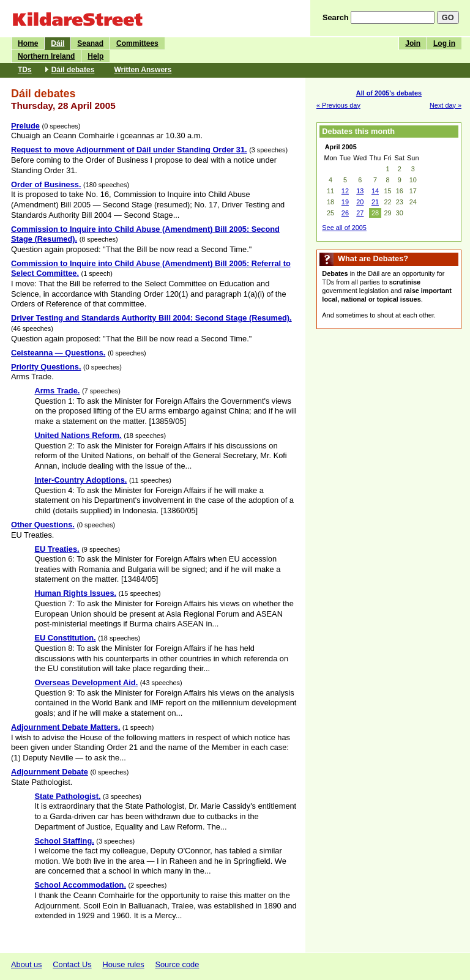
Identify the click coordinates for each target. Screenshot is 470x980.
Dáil (58, 43)
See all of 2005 (344, 228)
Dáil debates (73, 70)
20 (360, 202)
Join (413, 43)
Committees (137, 43)
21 (375, 202)
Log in (444, 43)
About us (27, 964)
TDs (25, 70)
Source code (177, 964)
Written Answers (143, 70)
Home (28, 43)
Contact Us (72, 964)
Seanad (90, 43)
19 (345, 202)
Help (95, 56)
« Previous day (338, 105)
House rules (123, 964)
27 (360, 213)
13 (360, 191)
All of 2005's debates (389, 93)
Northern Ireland (46, 56)
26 (345, 213)
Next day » (446, 105)
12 (345, 191)
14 (375, 191)
